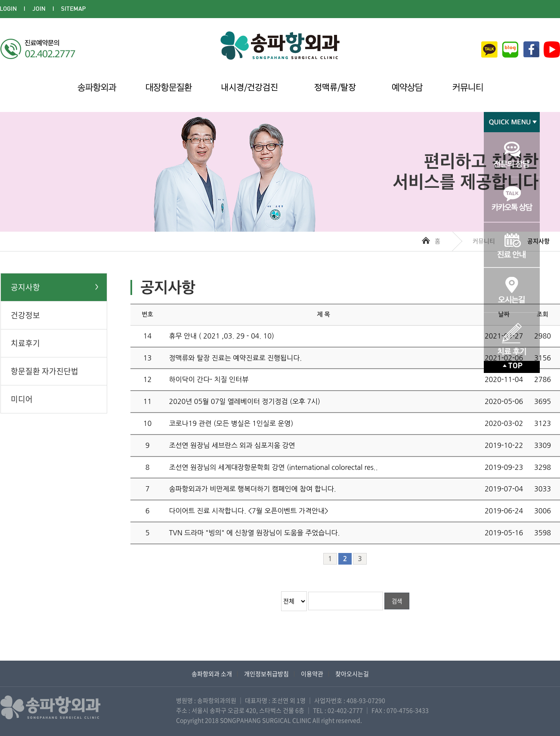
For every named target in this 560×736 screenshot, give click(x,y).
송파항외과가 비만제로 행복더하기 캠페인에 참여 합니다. (253, 489)
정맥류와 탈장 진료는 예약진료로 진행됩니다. (236, 358)
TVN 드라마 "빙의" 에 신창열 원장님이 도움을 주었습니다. (255, 533)
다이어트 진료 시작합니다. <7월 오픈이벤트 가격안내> (249, 511)
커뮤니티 (484, 241)
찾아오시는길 (352, 674)
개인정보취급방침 (266, 674)
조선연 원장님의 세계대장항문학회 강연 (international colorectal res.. (274, 467)
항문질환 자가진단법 (45, 371)
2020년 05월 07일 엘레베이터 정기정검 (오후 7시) (245, 401)
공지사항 (25, 287)
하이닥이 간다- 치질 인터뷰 (209, 379)
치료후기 (25, 343)
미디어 (22, 399)
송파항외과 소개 (212, 674)
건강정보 (25, 315)
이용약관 (312, 674)
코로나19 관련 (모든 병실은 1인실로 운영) (231, 423)
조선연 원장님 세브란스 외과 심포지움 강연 (232, 445)
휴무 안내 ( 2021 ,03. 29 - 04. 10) (222, 336)
